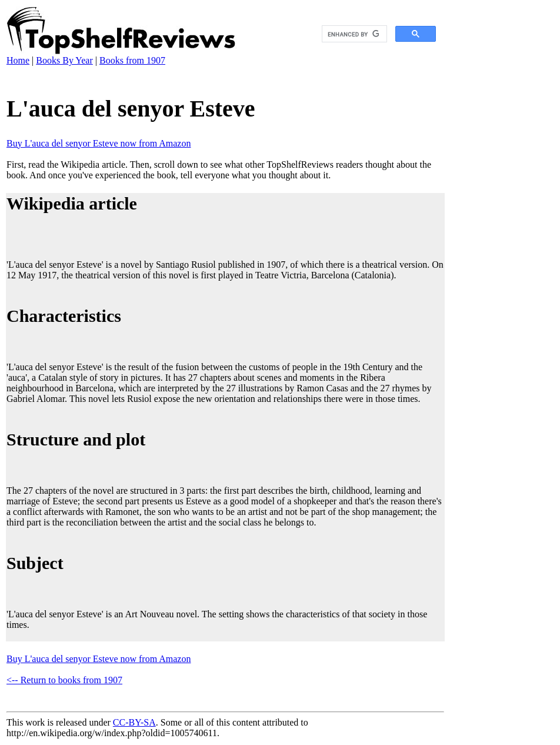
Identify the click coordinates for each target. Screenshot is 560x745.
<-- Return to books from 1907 (64, 680)
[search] (353, 34)
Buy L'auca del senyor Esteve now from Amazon (99, 143)
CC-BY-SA (134, 722)
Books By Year (64, 60)
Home (18, 60)
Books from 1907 (132, 60)
